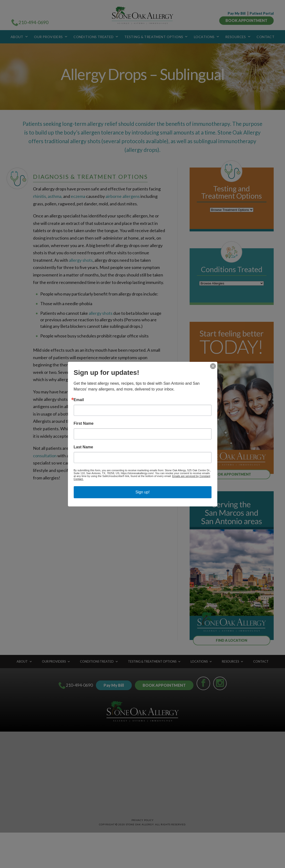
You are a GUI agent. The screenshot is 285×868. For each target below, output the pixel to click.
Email (79, 400)
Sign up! (142, 492)
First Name (84, 424)
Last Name (83, 447)
